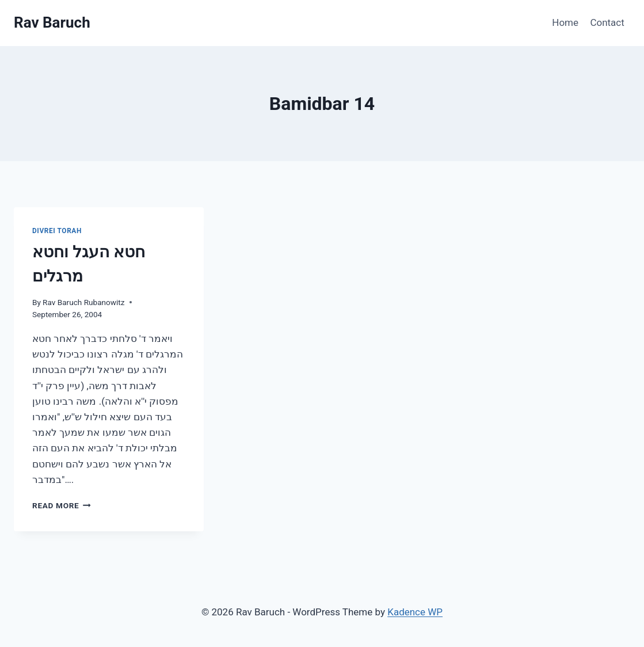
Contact (607, 22)
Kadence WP (415, 612)
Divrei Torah (57, 231)
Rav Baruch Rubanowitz (83, 302)
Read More (62, 505)
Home (565, 22)
